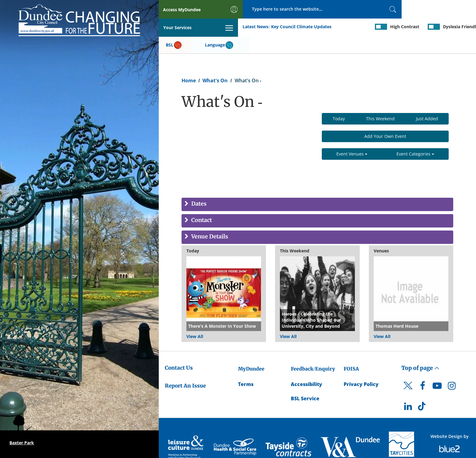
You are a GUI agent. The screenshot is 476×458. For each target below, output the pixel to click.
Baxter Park (22, 443)
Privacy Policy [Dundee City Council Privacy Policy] (361, 366)
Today (339, 101)
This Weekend (380, 101)
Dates (198, 186)
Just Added (427, 101)
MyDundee (251, 351)
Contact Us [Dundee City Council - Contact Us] (179, 350)
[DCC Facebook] (423, 369)
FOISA (351, 351)
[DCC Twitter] (408, 373)
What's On (215, 63)
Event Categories (415, 136)
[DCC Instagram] (452, 369)
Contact (201, 202)
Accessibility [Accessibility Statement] (306, 366)
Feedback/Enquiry (313, 351)
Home (189, 63)
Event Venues (352, 136)
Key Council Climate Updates (222, 27)
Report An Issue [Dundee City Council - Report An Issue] (185, 367)
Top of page (420, 350)
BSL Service (305, 381)
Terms (246, 366)
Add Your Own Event (385, 118)
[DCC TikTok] (423, 390)
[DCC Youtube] (437, 369)
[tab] (317, 186)
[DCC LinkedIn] (408, 390)
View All (195, 318)
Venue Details (209, 219)
